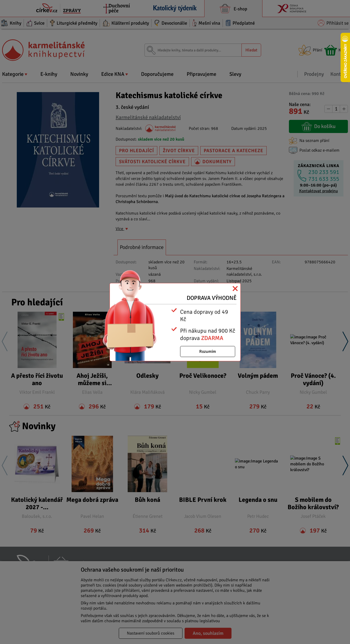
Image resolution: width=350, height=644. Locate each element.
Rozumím (208, 352)
